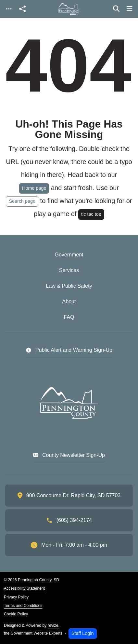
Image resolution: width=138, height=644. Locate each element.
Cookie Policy (16, 614)
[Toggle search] (116, 9)
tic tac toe (91, 214)
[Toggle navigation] (9, 9)
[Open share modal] (22, 9)
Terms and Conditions (23, 606)
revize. (54, 625)
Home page (34, 188)
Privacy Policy (16, 597)
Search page (22, 201)
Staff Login (83, 633)
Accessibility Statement (24, 588)
